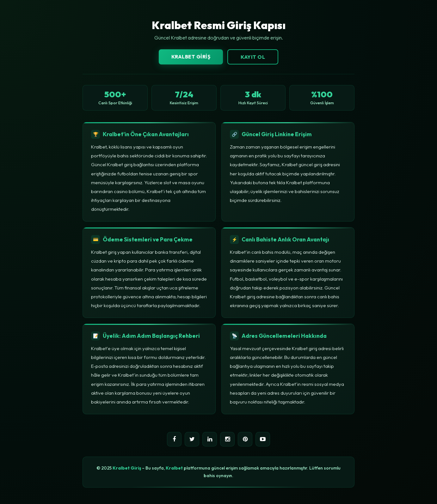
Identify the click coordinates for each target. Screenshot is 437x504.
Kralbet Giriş (191, 57)
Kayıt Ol (253, 57)
